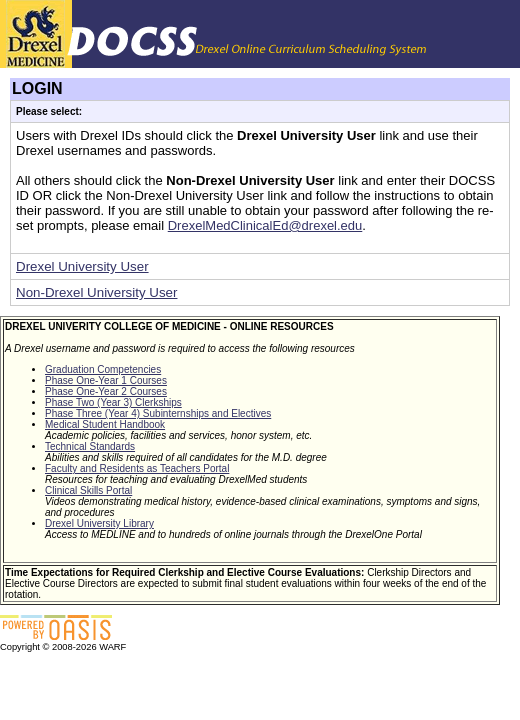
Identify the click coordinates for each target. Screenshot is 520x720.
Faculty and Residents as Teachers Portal (137, 468)
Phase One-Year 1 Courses (106, 380)
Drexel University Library (99, 523)
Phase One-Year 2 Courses (106, 391)
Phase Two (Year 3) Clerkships (113, 402)
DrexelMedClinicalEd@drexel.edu (265, 225)
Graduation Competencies (103, 369)
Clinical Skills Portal (88, 490)
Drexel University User (82, 266)
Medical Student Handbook (105, 424)
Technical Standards (90, 446)
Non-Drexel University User (96, 292)
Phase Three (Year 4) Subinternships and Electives (158, 413)
